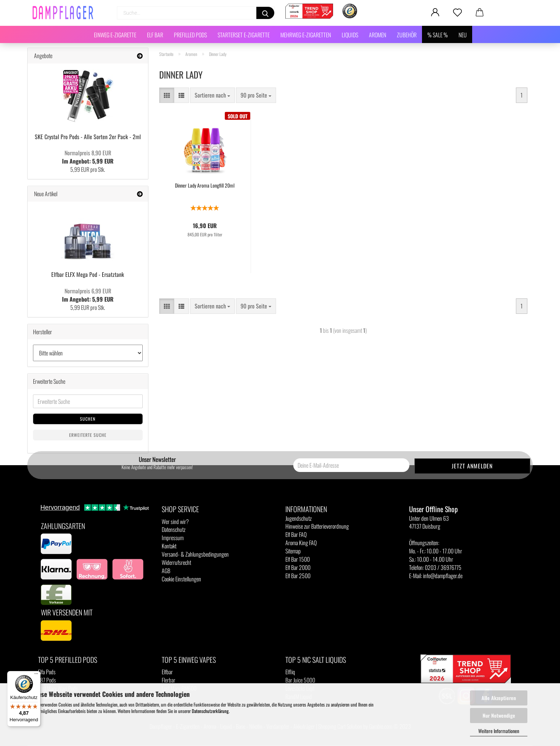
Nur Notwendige (499, 715)
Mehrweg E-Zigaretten (306, 35)
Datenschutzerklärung (210, 711)
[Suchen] (265, 13)
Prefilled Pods (190, 35)
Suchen (88, 419)
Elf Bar (155, 35)
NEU (463, 35)
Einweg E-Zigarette (115, 35)
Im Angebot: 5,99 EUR (88, 157)
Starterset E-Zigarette (244, 35)
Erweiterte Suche (88, 435)
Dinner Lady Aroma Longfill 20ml (205, 185)
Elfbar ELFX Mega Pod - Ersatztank (88, 274)
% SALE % (438, 35)
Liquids (350, 35)
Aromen (378, 35)
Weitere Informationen (499, 731)
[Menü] (36, 675)
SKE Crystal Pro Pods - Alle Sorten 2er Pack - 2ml (88, 137)
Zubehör (407, 35)
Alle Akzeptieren (499, 698)
